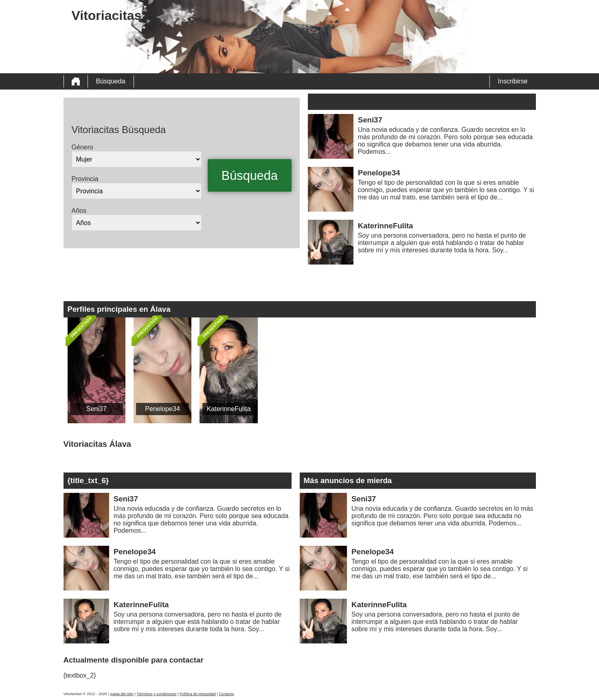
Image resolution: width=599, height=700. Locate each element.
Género (82, 147)
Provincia (85, 179)
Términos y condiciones (156, 694)
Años (79, 211)
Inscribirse (513, 81)
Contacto (226, 694)
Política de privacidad (198, 694)
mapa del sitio (122, 694)
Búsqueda (111, 81)
